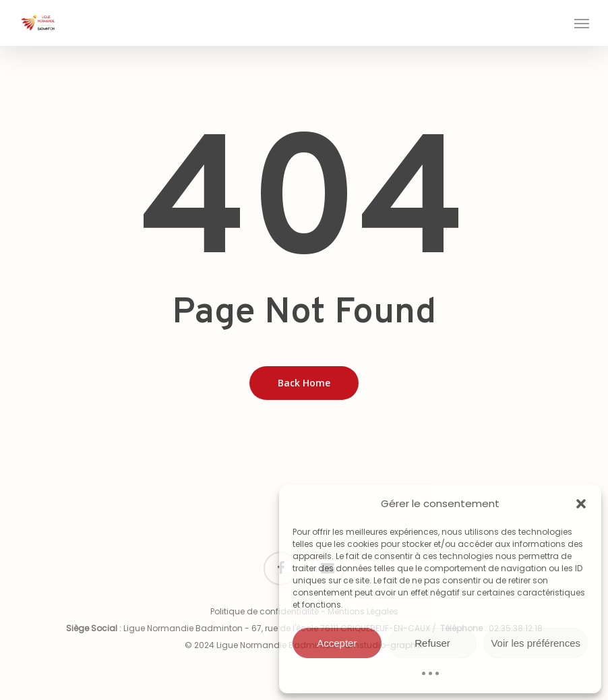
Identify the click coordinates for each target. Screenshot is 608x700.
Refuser (432, 643)
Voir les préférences (536, 643)
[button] (581, 504)
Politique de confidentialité (265, 611)
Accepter (337, 643)
